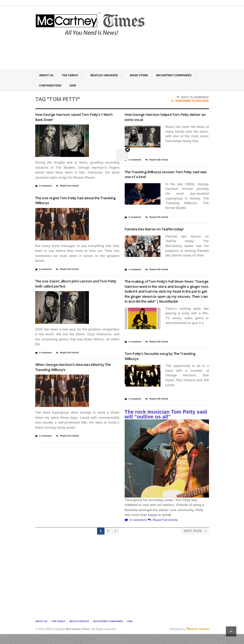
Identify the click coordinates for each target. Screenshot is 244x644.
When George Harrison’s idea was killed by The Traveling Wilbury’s (77, 367)
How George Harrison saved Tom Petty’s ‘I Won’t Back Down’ (77, 117)
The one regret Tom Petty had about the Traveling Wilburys (76, 200)
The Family (75, 76)
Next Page (195, 541)
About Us (48, 75)
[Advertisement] (166, 52)
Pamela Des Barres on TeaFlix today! (161, 229)
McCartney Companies (61, 86)
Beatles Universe (112, 76)
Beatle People (79, 631)
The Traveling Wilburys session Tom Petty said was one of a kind (167, 174)
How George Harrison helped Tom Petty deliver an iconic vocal (164, 117)
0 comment (44, 186)
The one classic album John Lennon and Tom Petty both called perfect (74, 283)
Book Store (149, 75)
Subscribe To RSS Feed (190, 101)
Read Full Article (67, 186)
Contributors (104, 85)
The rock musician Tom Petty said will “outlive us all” (166, 424)
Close (127, 87)
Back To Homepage (193, 97)
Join (130, 631)
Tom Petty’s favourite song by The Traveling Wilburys (159, 366)
